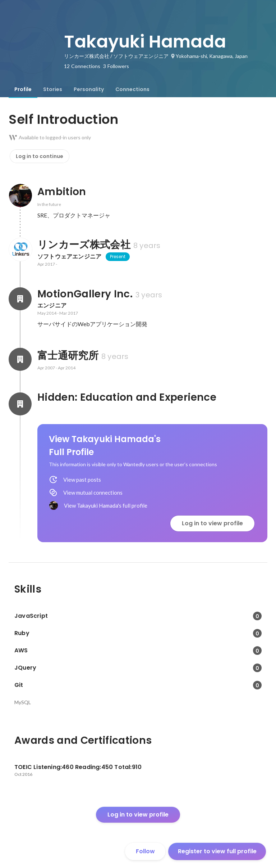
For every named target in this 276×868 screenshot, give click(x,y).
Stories (53, 89)
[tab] (23, 89)
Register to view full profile (217, 851)
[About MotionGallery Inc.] (20, 299)
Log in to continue (40, 156)
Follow (145, 851)
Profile (23, 89)
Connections (132, 89)
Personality (89, 89)
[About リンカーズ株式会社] (20, 249)
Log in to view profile (212, 523)
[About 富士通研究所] (20, 359)
